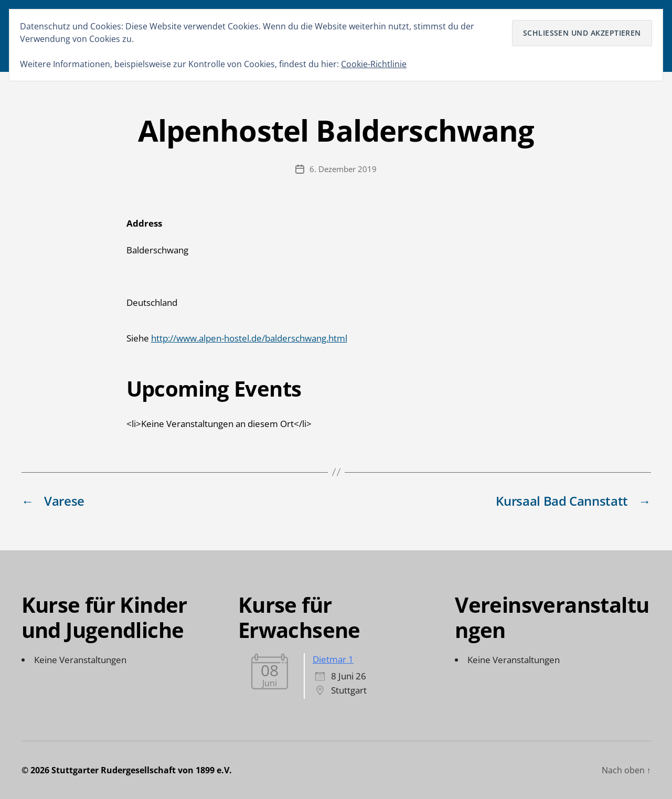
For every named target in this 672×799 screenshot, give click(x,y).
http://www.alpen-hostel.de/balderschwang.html (249, 338)
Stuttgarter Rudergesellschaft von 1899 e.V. (142, 770)
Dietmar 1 (333, 659)
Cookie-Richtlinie (374, 64)
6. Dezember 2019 (343, 169)
